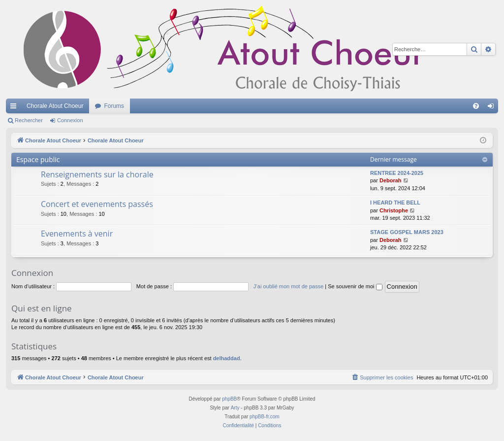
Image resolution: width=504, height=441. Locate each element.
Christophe (394, 210)
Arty (235, 408)
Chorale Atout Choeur (55, 106)
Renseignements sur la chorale (97, 174)
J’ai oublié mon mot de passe (288, 286)
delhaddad (227, 358)
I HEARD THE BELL (395, 203)
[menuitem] (476, 106)
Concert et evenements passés (97, 204)
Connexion (70, 120)
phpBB (229, 399)
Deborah (391, 180)
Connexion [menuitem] (493, 108)
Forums (114, 106)
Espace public (38, 159)
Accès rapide (15, 108)
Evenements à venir (77, 234)
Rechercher (29, 120)
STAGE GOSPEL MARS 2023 (407, 232)
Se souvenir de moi (355, 286)
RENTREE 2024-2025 (397, 173)
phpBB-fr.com (265, 417)
